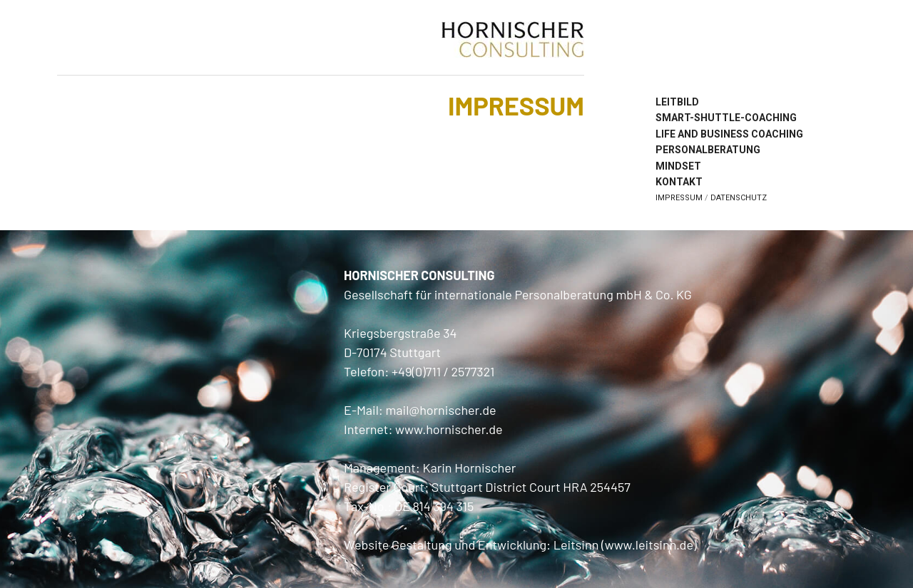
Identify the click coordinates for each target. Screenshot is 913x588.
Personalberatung (708, 150)
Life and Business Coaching (729, 134)
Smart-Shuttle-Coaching (726, 118)
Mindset (678, 166)
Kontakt (679, 182)
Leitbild (677, 102)
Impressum (679, 198)
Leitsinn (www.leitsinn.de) (625, 545)
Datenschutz (739, 198)
